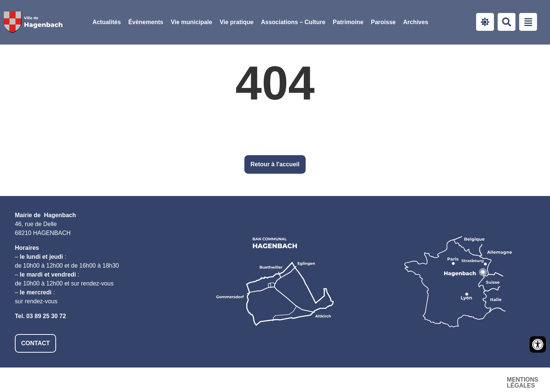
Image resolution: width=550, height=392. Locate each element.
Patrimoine (348, 22)
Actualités (107, 22)
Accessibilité (421, 380)
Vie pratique (236, 22)
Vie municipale (192, 22)
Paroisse (383, 22)
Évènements (146, 22)
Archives (416, 22)
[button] (192, 22)
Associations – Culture (293, 22)
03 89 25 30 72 (46, 316)
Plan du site (476, 380)
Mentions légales (357, 380)
